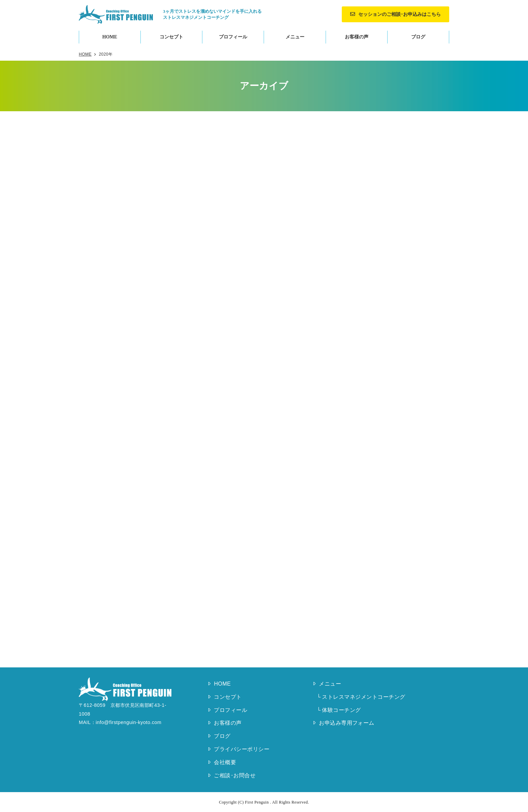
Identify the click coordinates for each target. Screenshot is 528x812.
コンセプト (171, 37)
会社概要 (225, 762)
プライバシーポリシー (242, 749)
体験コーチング (341, 710)
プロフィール (233, 37)
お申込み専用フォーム (347, 723)
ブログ (418, 37)
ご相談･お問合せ (235, 775)
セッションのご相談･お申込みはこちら (400, 14)
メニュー (295, 37)
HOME (110, 37)
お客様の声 (357, 37)
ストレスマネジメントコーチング (364, 697)
